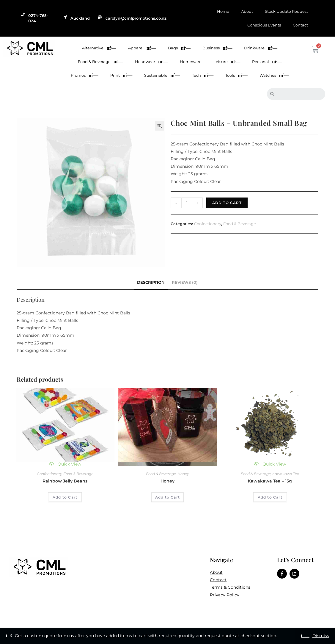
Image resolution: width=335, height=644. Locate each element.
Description (151, 282)
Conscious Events (264, 25)
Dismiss (321, 636)
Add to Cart (227, 203)
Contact (300, 25)
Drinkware (261, 48)
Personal (267, 62)
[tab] (151, 283)
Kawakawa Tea (286, 474)
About (247, 11)
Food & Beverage (100, 62)
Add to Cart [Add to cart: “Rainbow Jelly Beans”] (65, 497)
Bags (179, 48)
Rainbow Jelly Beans (65, 481)
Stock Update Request (286, 11)
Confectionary (208, 224)
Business (217, 48)
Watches (274, 75)
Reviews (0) (185, 282)
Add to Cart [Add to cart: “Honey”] (167, 497)
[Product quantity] (187, 203)
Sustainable (162, 75)
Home (223, 11)
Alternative (99, 48)
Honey (183, 474)
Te (212, 587)
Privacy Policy (225, 595)
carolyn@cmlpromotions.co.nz (136, 18)
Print (121, 75)
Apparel (142, 48)
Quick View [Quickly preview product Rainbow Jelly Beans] (65, 464)
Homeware (191, 62)
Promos (84, 75)
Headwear (151, 62)
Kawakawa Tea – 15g (270, 481)
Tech (203, 75)
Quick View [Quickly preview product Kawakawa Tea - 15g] (270, 464)
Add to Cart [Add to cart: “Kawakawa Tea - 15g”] (270, 497)
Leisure (227, 62)
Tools (236, 75)
